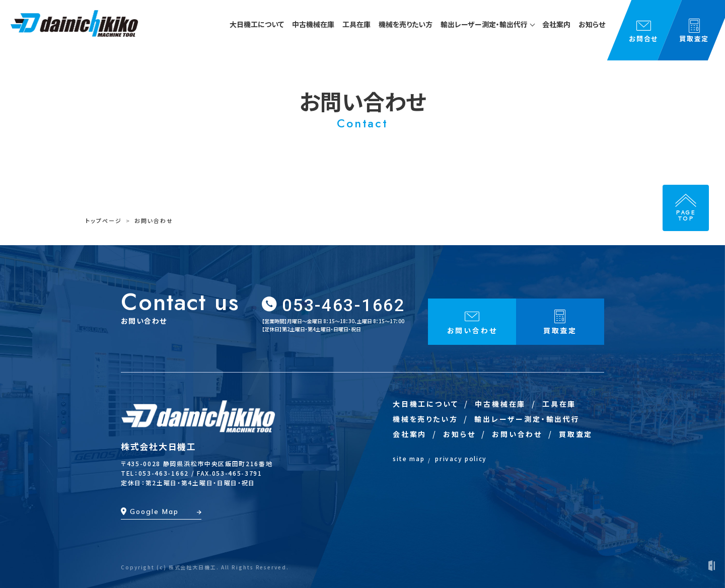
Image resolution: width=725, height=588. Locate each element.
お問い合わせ (517, 434)
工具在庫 (559, 404)
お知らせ (459, 434)
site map (409, 458)
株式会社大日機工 (159, 446)
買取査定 (576, 434)
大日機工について (425, 404)
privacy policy (461, 458)
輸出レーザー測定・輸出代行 (527, 419)
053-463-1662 (344, 305)
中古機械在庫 (500, 404)
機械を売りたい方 (425, 419)
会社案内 (410, 434)
